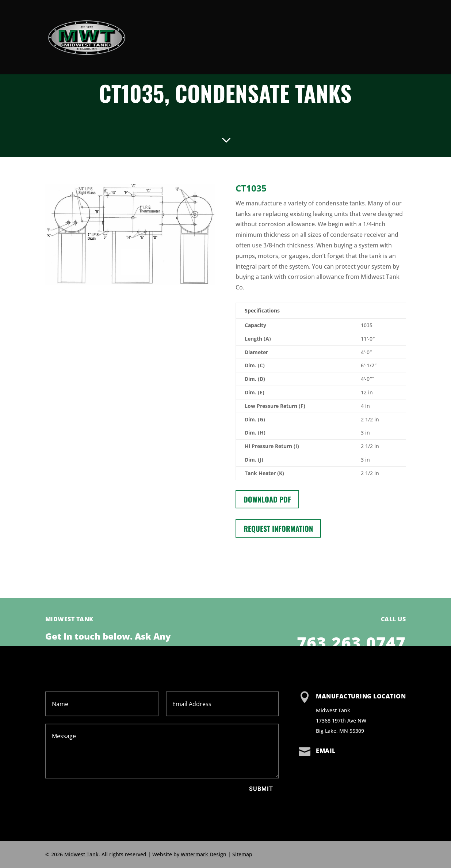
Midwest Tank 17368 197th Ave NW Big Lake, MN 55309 (341, 721)
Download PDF (267, 499)
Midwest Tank (81, 854)
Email (326, 751)
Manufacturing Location (361, 696)
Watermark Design (204, 854)
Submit (261, 789)
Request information (278, 528)
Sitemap (242, 854)
